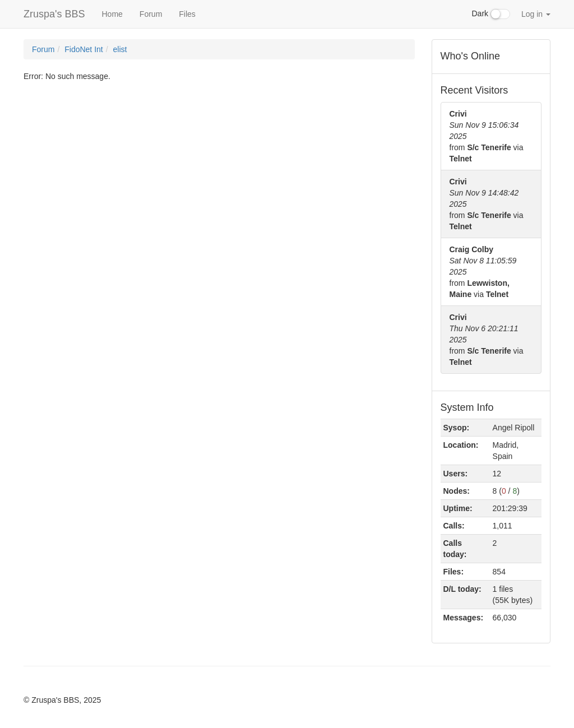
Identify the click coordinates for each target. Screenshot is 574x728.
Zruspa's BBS (54, 14)
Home (112, 14)
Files (187, 14)
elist (120, 49)
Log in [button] (536, 14)
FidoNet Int (84, 49)
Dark (491, 14)
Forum (151, 14)
